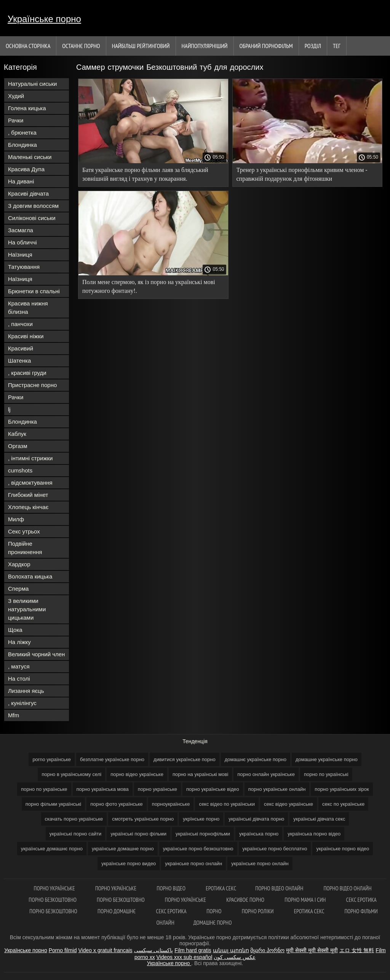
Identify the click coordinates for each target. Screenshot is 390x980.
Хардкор (19, 564)
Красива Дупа (26, 169)
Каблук (17, 434)
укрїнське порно (201, 819)
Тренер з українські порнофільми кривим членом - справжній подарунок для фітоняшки (302, 174)
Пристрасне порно (32, 385)
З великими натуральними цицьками (27, 609)
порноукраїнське (171, 804)
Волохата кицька (30, 576)
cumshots (20, 470)
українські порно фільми (138, 834)
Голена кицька (27, 108)
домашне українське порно (327, 759)
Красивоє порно (246, 900)
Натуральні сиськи (32, 84)
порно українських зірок (342, 789)
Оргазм (18, 446)
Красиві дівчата (28, 194)
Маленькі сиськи (30, 157)
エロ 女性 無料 (357, 950)
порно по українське (44, 789)
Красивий (21, 348)
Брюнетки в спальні (34, 291)
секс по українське (343, 804)
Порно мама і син (306, 900)
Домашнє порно (213, 923)
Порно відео (172, 888)
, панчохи (20, 324)
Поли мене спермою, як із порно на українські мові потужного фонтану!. (149, 286)
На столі (19, 679)
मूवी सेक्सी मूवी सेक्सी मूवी (312, 950)
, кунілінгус (22, 703)
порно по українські (326, 774)
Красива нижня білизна (28, 308)
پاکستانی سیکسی (154, 950)
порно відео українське (137, 774)
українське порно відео (343, 849)
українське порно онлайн (260, 864)
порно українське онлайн (277, 789)
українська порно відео (314, 834)
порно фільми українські (54, 804)
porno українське (52, 759)
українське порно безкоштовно (198, 849)
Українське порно (44, 19)
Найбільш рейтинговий (141, 46)
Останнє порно (81, 46)
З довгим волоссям (33, 206)
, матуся (19, 666)
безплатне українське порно (112, 759)
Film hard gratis (193, 950)
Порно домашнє (117, 911)
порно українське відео (213, 789)
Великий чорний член (36, 654)
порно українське (157, 789)
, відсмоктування (30, 483)
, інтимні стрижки (30, 458)
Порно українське (55, 888)
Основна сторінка (28, 46)
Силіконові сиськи (32, 218)
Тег (337, 46)
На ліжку (19, 642)
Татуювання (24, 267)
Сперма (18, 589)
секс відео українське (289, 804)
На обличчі (22, 242)
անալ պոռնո (231, 950)
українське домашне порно (123, 849)
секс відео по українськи (227, 804)
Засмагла (21, 230)
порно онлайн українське (266, 774)
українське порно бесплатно (275, 849)
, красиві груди (27, 373)
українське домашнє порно (52, 849)
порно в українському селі (71, 774)
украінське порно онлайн (193, 864)
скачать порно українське (74, 819)
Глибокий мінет (28, 495)
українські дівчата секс (319, 819)
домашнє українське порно (256, 759)
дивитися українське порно (185, 759)
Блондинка (22, 145)
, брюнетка (22, 133)
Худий (16, 96)
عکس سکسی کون (235, 957)
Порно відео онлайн (280, 888)
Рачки (16, 120)
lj (9, 409)
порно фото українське (117, 804)
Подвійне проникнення (25, 548)
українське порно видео (129, 864)
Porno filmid (63, 950)
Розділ (313, 46)
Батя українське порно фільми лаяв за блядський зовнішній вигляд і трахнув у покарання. (145, 174)
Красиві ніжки (26, 336)
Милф (16, 519)
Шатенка (19, 361)
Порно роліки (258, 911)
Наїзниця (20, 255)
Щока (15, 630)
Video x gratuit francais (105, 950)
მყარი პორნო (267, 950)
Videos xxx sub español (185, 957)
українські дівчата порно (256, 819)
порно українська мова (103, 789)
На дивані (21, 181)
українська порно (259, 834)
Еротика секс (221, 888)
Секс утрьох (24, 531)
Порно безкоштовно (53, 900)
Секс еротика (361, 900)
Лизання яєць (26, 691)
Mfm (14, 715)
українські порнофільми (203, 834)
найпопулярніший (205, 46)
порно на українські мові (200, 774)
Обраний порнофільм (266, 46)
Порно (214, 911)
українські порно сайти (76, 834)
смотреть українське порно (143, 819)
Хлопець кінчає (28, 507)
